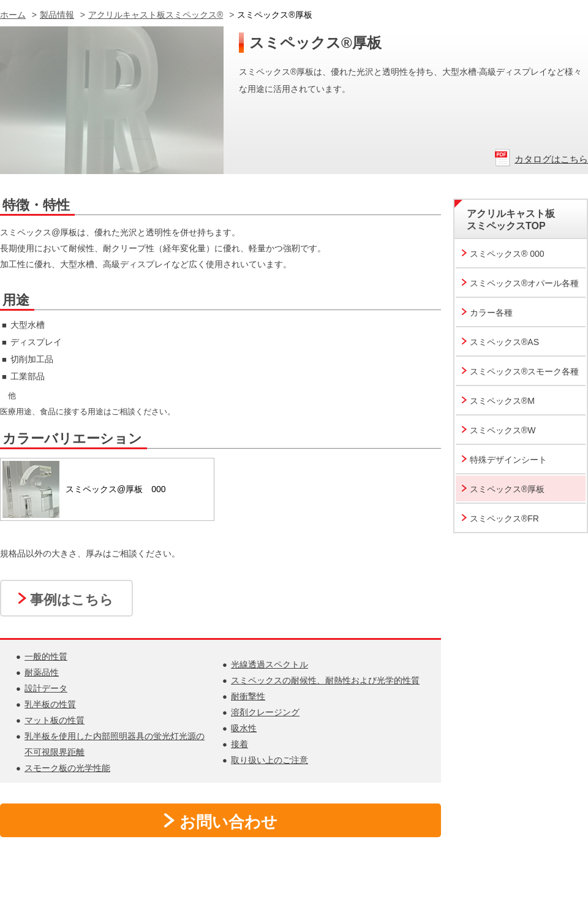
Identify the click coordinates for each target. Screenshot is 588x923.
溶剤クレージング (265, 712)
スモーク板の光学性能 (67, 768)
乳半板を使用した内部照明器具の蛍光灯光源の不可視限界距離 (115, 744)
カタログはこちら (551, 159)
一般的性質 (46, 656)
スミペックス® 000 (507, 254)
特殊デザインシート (508, 460)
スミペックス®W (503, 430)
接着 (239, 744)
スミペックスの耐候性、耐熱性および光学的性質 (325, 680)
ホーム (13, 15)
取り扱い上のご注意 (269, 760)
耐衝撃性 (248, 696)
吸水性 (244, 728)
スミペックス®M (502, 401)
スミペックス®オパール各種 (524, 283)
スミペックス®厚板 (507, 489)
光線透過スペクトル (269, 664)
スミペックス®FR (504, 518)
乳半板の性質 (50, 704)
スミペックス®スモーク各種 (524, 371)
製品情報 (57, 15)
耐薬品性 (42, 672)
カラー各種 (491, 313)
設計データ (46, 688)
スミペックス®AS (504, 342)
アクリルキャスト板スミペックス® (156, 15)
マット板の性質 (55, 720)
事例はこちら (72, 600)
